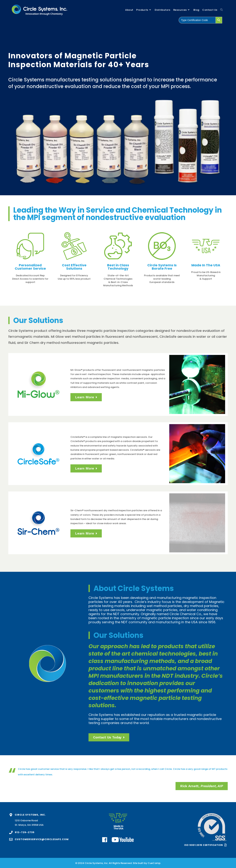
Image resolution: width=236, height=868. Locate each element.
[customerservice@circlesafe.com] (11, 839)
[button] (202, 786)
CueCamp (154, 863)
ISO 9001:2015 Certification (204, 845)
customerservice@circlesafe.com (42, 839)
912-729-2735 (25, 832)
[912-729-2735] (11, 832)
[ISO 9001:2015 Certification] (225, 845)
